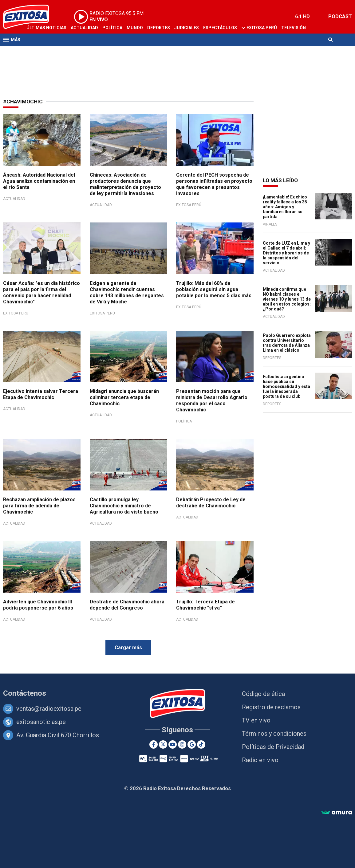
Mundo (135, 28)
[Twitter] (163, 744)
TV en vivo (256, 720)
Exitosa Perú (262, 28)
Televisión (294, 28)
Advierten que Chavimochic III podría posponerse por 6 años (38, 605)
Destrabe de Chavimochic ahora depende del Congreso (127, 605)
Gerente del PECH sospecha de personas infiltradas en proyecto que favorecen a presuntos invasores (214, 184)
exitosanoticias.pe (41, 722)
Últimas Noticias (46, 28)
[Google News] (192, 744)
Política (112, 28)
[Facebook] (154, 744)
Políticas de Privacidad (273, 747)
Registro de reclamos (271, 707)
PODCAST (340, 16)
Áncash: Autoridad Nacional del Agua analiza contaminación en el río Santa (39, 181)
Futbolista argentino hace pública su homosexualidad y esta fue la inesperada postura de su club (286, 386)
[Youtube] (173, 744)
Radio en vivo (260, 760)
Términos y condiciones (274, 734)
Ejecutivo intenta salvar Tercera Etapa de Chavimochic (41, 394)
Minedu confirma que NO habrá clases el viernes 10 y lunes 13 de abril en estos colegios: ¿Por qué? (287, 299)
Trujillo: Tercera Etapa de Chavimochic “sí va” (205, 605)
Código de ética (263, 694)
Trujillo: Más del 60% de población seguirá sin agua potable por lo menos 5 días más (214, 289)
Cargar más (128, 648)
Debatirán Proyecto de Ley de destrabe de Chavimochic (211, 503)
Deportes (159, 28)
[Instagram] (182, 744)
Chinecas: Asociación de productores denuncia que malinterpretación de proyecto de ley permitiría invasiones (125, 184)
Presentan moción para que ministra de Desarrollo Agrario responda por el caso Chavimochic (212, 400)
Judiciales (187, 28)
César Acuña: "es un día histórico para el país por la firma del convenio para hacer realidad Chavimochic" (41, 292)
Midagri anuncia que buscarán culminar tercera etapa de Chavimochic (124, 397)
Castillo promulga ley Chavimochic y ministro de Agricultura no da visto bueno (124, 506)
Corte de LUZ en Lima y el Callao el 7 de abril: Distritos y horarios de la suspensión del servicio (286, 253)
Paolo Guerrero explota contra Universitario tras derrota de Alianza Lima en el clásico (287, 343)
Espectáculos (220, 28)
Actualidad (84, 28)
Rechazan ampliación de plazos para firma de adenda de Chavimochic (39, 506)
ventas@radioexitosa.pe (49, 709)
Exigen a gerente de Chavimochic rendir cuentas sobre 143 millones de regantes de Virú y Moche (127, 292)
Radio (33, 52)
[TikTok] (201, 744)
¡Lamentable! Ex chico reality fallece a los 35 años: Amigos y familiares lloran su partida (285, 207)
